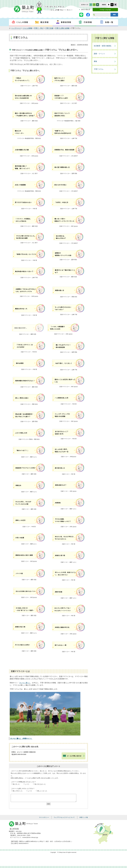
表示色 (104, 5)
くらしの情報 (27, 28)
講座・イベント (99, 54)
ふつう (27, 784)
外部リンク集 (84, 819)
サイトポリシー (44, 819)
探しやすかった (18, 791)
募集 (95, 61)
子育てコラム (99, 69)
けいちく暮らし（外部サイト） (21, 739)
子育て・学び (39, 28)
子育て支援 (49, 28)
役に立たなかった (40, 784)
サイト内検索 (94, 15)
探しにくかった (42, 791)
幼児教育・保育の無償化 (103, 46)
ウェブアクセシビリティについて (64, 819)
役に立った (16, 784)
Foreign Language (105, 10)
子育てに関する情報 (62, 28)
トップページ (16, 28)
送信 (49, 805)
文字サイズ (85, 5)
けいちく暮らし (25, 683)
